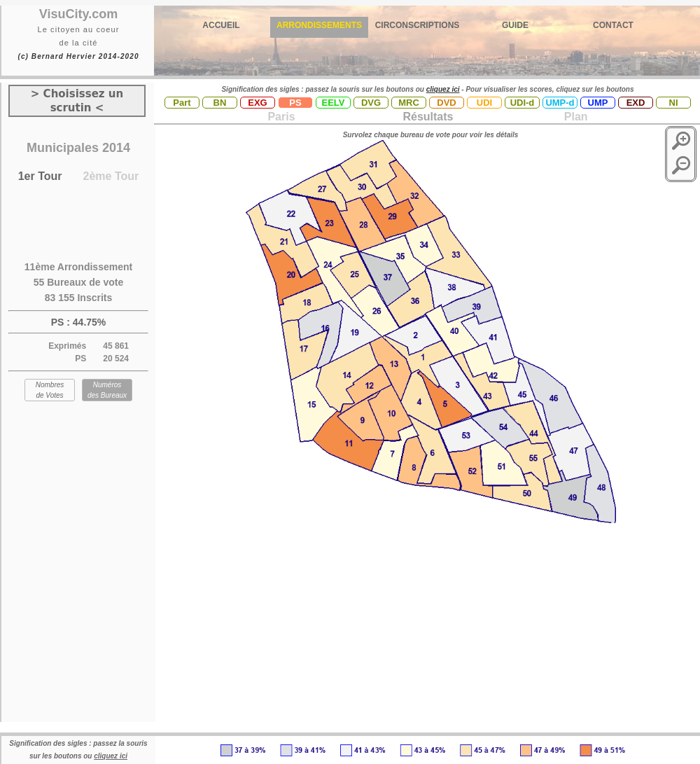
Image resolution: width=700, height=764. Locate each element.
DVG (371, 103)
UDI (484, 103)
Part (182, 103)
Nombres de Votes (50, 390)
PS (295, 103)
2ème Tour (111, 176)
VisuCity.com (78, 14)
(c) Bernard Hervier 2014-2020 (78, 56)
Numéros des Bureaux (107, 390)
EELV (334, 103)
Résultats (428, 117)
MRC (409, 103)
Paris (281, 117)
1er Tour (40, 176)
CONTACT (613, 25)
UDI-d (523, 103)
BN (220, 103)
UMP (598, 103)
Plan (574, 117)
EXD (636, 103)
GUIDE (515, 25)
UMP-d (560, 103)
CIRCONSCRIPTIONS (418, 25)
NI (674, 103)
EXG (257, 103)
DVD (446, 103)
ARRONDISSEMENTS (319, 25)
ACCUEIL (221, 25)
